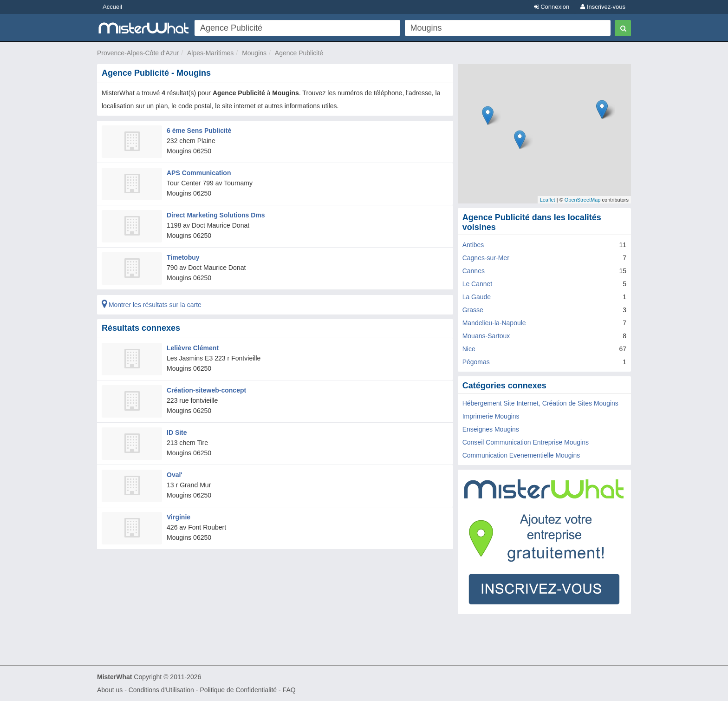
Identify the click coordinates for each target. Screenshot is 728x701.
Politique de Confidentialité (238, 690)
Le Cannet (478, 284)
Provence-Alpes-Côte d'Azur (138, 53)
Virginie (179, 517)
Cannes (474, 271)
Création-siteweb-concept (206, 390)
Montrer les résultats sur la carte (152, 305)
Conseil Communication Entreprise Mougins (526, 442)
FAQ (289, 690)
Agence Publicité (299, 53)
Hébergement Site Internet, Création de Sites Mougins (540, 403)
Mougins (254, 53)
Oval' (175, 475)
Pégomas (476, 362)
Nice (469, 349)
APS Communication (199, 173)
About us (110, 690)
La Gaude (477, 297)
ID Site (177, 432)
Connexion (552, 7)
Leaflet (548, 200)
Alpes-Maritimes (210, 53)
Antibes (473, 245)
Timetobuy (183, 257)
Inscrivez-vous (603, 7)
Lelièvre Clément (193, 348)
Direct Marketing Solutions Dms (216, 215)
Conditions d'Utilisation (161, 690)
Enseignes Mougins (491, 429)
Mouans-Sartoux (486, 336)
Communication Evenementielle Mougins (521, 455)
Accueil (112, 7)
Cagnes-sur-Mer (486, 258)
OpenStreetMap (583, 200)
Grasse (473, 310)
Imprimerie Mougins (491, 416)
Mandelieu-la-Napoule (494, 323)
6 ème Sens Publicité (199, 131)
